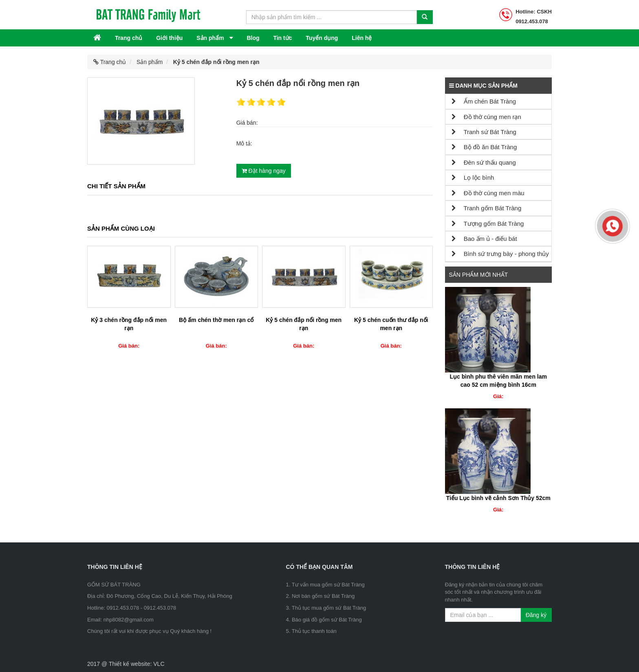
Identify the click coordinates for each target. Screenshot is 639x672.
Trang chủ (129, 38)
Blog (253, 38)
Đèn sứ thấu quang (484, 162)
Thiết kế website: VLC (137, 664)
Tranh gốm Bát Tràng (487, 208)
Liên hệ (362, 38)
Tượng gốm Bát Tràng (488, 224)
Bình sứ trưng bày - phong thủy (500, 254)
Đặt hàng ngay (264, 171)
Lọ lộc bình (473, 177)
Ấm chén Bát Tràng (484, 101)
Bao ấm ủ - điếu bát (484, 239)
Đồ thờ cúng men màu (488, 193)
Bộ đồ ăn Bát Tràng (484, 147)
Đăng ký (536, 615)
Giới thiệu (169, 38)
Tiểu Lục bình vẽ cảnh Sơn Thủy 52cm (498, 498)
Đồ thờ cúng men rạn (486, 117)
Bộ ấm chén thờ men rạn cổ (216, 320)
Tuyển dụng (322, 38)
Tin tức (282, 38)
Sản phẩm (211, 38)
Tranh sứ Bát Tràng (484, 132)
